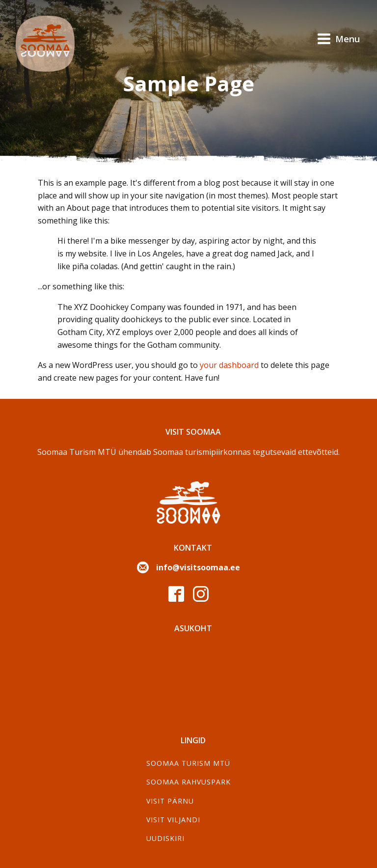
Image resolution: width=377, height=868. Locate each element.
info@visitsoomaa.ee (198, 567)
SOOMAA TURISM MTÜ (188, 763)
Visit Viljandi (173, 820)
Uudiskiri (165, 838)
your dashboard (229, 365)
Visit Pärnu (170, 801)
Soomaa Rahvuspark (188, 782)
